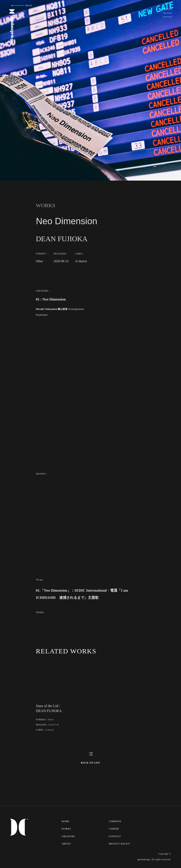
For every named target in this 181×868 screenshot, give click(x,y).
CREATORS (69, 836)
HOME (66, 821)
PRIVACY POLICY (120, 843)
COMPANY (116, 821)
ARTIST (66, 843)
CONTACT (115, 836)
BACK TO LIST (90, 762)
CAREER (114, 828)
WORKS (67, 828)
